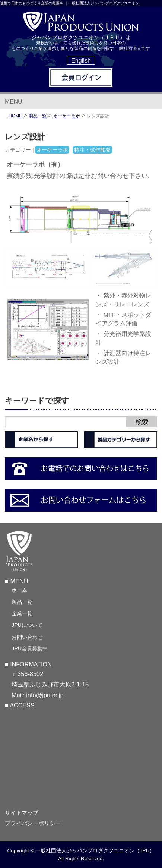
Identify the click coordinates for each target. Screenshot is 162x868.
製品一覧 (22, 602)
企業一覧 (22, 613)
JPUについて (27, 625)
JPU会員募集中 (30, 648)
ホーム (19, 590)
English (81, 60)
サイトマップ (22, 813)
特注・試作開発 (92, 150)
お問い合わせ (27, 637)
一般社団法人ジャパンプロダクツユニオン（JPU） (95, 850)
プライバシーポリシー (33, 823)
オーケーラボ (67, 116)
